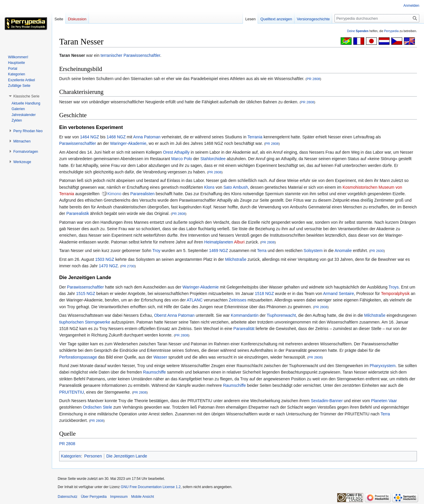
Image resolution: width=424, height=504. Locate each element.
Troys (394, 287)
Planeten (379, 401)
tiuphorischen (71, 322)
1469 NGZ (219, 251)
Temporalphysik (395, 294)
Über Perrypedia (94, 497)
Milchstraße (236, 259)
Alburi (239, 242)
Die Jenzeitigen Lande (127, 456)
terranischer (112, 55)
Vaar (393, 401)
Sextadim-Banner (327, 401)
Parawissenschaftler (142, 55)
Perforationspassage (78, 357)
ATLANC (195, 300)
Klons (209, 187)
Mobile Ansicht (142, 497)
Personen (93, 456)
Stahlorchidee (213, 159)
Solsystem (313, 251)
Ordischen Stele (97, 407)
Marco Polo (182, 159)
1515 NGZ (86, 294)
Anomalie (343, 251)
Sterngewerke (97, 322)
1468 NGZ (116, 137)
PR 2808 (313, 79)
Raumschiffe (155, 372)
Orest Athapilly (176, 152)
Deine (358, 31)
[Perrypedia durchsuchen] (377, 18)
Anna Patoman (147, 137)
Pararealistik (78, 213)
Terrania (255, 137)
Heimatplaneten (219, 242)
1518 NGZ (265, 294)
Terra (262, 251)
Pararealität (244, 329)
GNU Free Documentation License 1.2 (151, 487)
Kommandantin (245, 315)
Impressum (119, 497)
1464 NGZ (90, 137)
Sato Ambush (236, 187)
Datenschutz (68, 497)
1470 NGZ (109, 266)
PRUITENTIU (72, 392)
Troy (156, 251)
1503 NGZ (105, 259)
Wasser (160, 357)
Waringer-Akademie (128, 143)
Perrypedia (391, 31)
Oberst (160, 315)
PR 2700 (128, 266)
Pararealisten (142, 194)
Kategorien (71, 456)
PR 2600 (377, 251)
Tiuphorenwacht (281, 315)
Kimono (114, 194)
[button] (26, 96)
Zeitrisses (238, 300)
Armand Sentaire (338, 294)
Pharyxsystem (382, 366)
